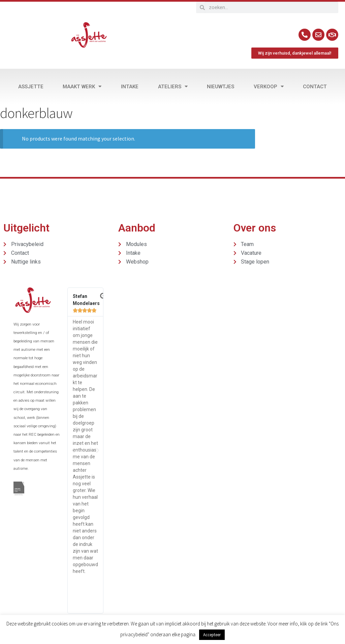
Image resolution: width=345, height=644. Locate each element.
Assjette (31, 87)
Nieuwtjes (221, 87)
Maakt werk (82, 86)
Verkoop (269, 86)
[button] (73, 451)
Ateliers (173, 86)
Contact (315, 87)
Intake (130, 87)
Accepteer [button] (212, 635)
